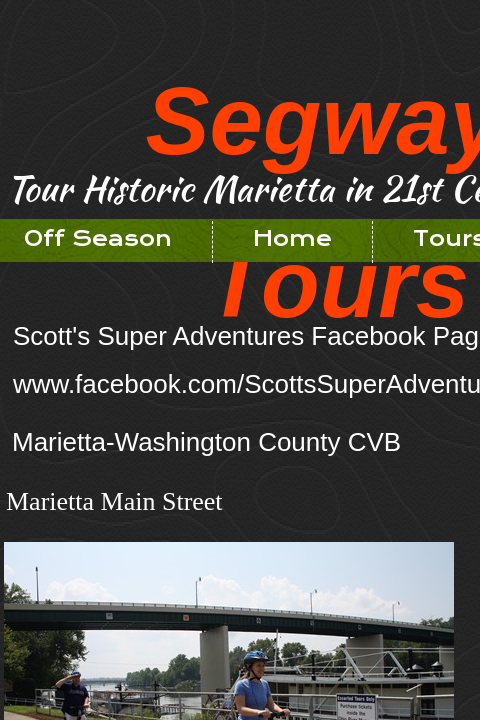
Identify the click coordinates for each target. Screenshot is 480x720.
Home (292, 239)
